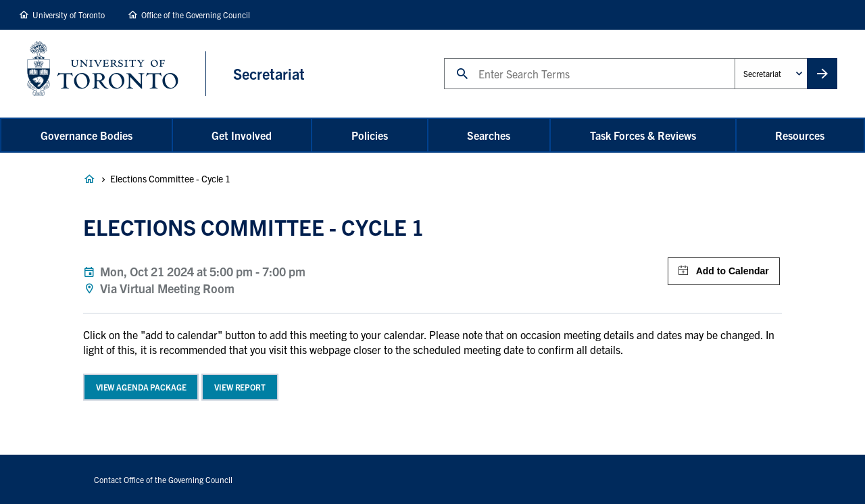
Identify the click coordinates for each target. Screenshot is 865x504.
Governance (89, 179)
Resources (800, 135)
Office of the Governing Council (196, 15)
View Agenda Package (141, 387)
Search (444, 58)
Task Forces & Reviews (643, 135)
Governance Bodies (86, 135)
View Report (240, 387)
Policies (370, 135)
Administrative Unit (734, 58)
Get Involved (242, 135)
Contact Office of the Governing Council (163, 479)
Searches (489, 135)
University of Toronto (69, 15)
